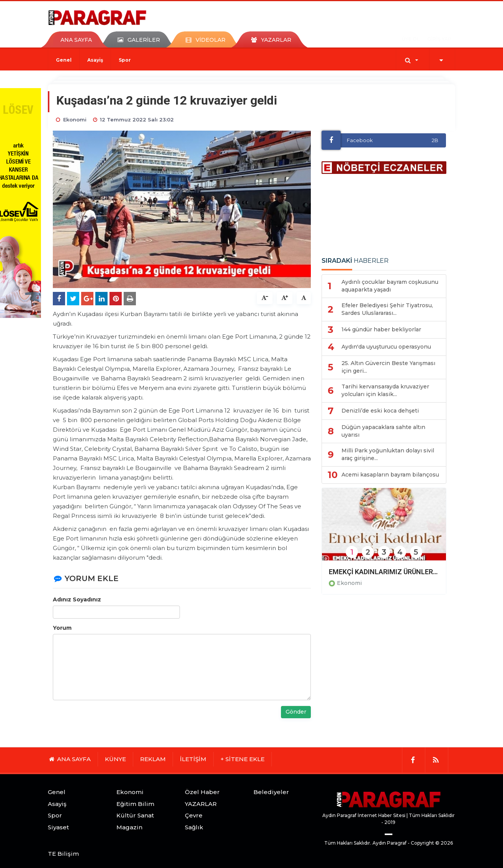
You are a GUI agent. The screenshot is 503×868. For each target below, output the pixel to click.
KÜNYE (115, 759)
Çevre (194, 815)
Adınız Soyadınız (77, 599)
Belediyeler (271, 792)
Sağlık (194, 827)
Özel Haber (202, 792)
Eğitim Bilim (135, 804)
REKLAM (153, 759)
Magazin (129, 827)
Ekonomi (349, 583)
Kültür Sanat (135, 815)
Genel (64, 60)
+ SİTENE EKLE (243, 759)
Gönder (296, 712)
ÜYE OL (411, 39)
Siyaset (58, 827)
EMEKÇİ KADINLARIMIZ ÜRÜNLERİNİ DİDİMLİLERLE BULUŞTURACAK (384, 572)
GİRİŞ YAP (439, 39)
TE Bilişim (63, 854)
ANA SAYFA (76, 40)
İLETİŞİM (193, 759)
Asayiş (95, 60)
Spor (125, 60)
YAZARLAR (201, 804)
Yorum (62, 628)
